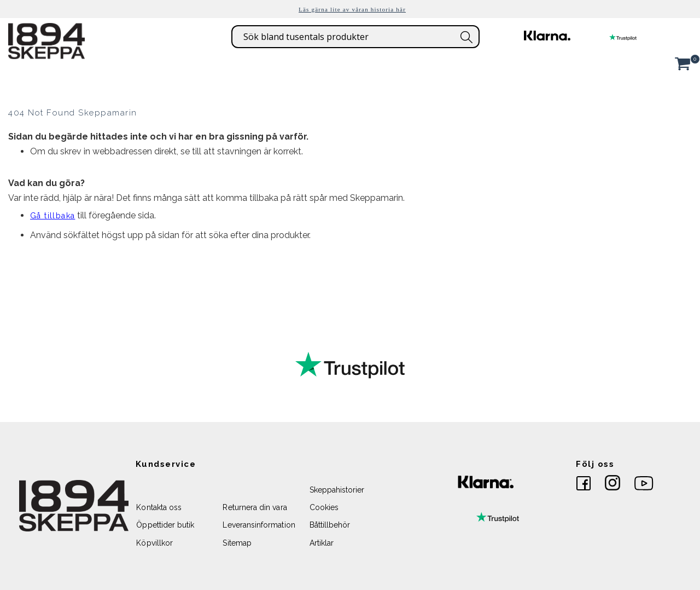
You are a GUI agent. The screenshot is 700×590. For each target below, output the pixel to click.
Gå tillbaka (52, 216)
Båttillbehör (330, 525)
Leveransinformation (259, 525)
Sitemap (237, 543)
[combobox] (355, 37)
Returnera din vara (255, 507)
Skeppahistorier (337, 490)
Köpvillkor (154, 543)
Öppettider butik (165, 525)
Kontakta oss (159, 507)
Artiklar (322, 543)
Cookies (324, 507)
